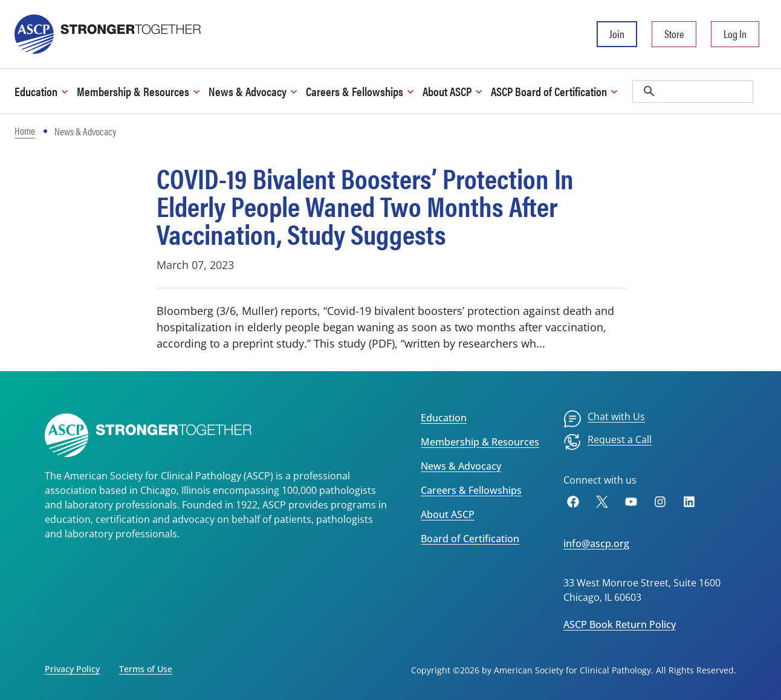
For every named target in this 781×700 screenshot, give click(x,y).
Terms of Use (146, 669)
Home (25, 131)
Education (444, 418)
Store (674, 34)
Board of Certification (470, 539)
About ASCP (448, 514)
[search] (693, 92)
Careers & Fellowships (471, 490)
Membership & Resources (480, 442)
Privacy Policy (72, 669)
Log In (735, 34)
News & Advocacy (461, 466)
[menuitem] (604, 419)
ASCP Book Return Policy (620, 624)
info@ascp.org (596, 543)
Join (617, 34)
